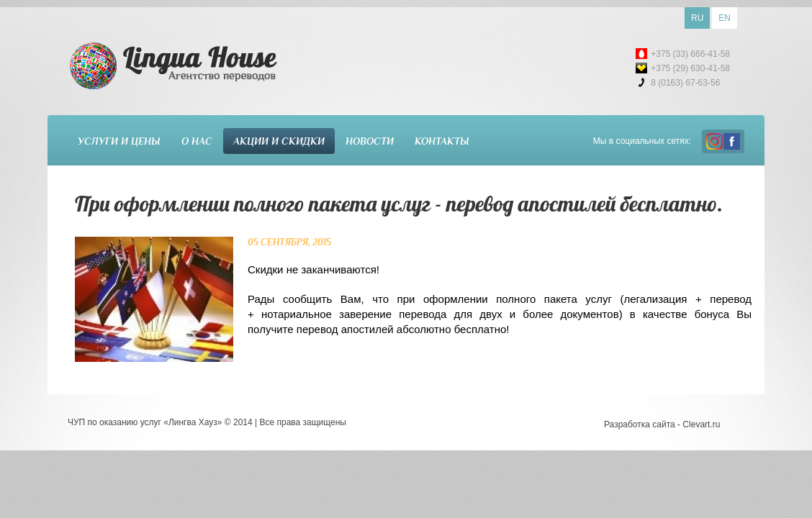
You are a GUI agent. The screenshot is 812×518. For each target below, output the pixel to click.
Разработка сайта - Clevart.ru (662, 424)
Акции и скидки (279, 141)
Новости (370, 141)
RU (697, 18)
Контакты (442, 141)
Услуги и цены (119, 141)
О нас (197, 141)
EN (725, 18)
